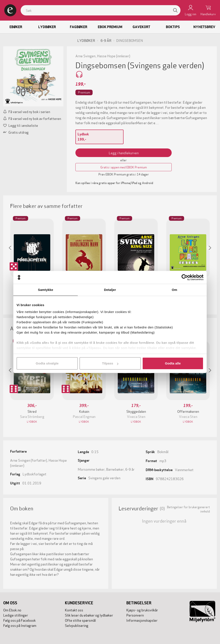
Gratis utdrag (16, 132)
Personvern (135, 615)
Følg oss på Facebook (19, 620)
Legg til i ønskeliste (21, 125)
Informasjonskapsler (142, 620)
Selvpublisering (77, 625)
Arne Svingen (85, 56)
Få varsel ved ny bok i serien (27, 111)
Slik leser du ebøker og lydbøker (89, 615)
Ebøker (16, 27)
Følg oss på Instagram (20, 625)
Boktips (173, 27)
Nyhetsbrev (204, 27)
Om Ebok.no (12, 610)
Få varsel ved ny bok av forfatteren (32, 118)
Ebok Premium (110, 27)
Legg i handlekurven (124, 153)
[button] (12, 260)
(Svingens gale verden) (166, 65)
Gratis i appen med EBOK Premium (124, 167)
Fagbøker (79, 27)
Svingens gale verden (104, 478)
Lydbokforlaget (34, 474)
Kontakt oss (74, 610)
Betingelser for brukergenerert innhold (188, 509)
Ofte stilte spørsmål (80, 620)
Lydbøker (47, 27)
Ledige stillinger (16, 615)
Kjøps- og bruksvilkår (142, 610)
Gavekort (141, 27)
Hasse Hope (106, 56)
